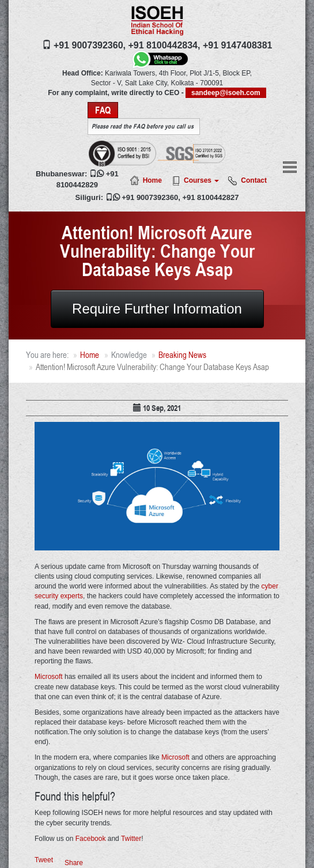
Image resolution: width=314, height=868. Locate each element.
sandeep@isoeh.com (226, 93)
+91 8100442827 (210, 197)
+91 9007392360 (150, 197)
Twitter (131, 839)
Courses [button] (201, 180)
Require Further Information (157, 309)
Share (74, 863)
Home (152, 180)
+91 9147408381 (238, 45)
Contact (254, 180)
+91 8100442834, (164, 45)
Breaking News (182, 355)
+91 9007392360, (90, 45)
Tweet (44, 860)
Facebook (91, 839)
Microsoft (49, 677)
